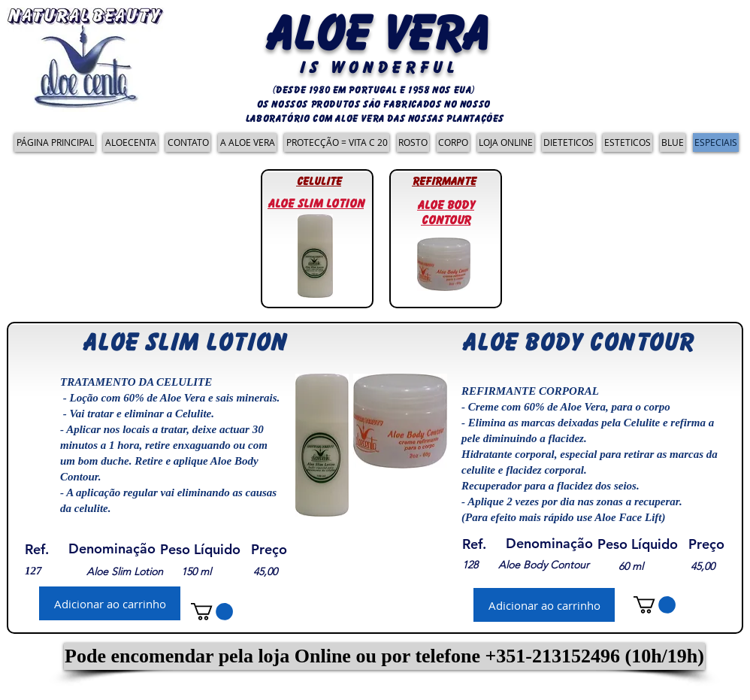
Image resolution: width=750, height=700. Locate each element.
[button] (384, 656)
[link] (212, 612)
